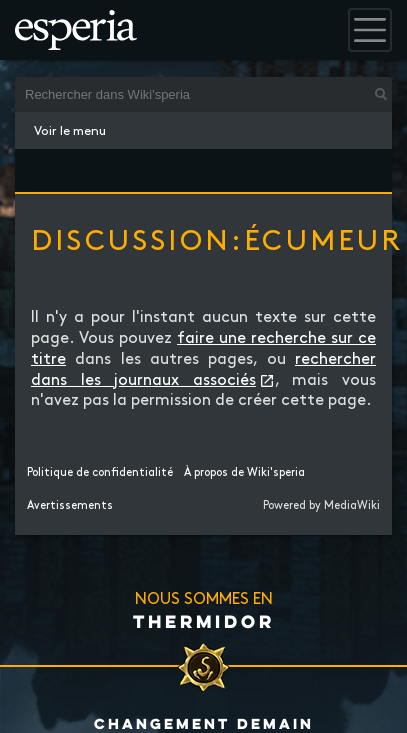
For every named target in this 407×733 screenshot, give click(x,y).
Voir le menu (70, 131)
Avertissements (70, 506)
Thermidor (204, 621)
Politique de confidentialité (100, 473)
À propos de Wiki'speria (244, 473)
